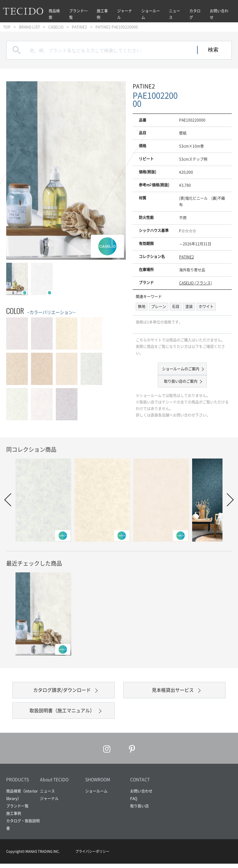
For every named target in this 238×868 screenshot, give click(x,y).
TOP (7, 27)
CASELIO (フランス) (196, 283)
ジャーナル (125, 14)
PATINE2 (79, 27)
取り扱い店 (139, 810)
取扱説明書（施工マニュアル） (62, 714)
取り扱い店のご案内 (181, 381)
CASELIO (56, 27)
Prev (11, 500)
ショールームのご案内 (181, 369)
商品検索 (54, 14)
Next (227, 500)
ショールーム (151, 14)
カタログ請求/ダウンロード (62, 691)
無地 (142, 306)
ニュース (174, 14)
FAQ (134, 803)
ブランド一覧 (78, 14)
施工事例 (102, 14)
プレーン (159, 306)
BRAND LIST (29, 27)
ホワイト (206, 306)
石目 (176, 306)
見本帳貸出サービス (173, 691)
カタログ (195, 14)
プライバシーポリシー (92, 856)
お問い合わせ (219, 14)
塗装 (189, 306)
